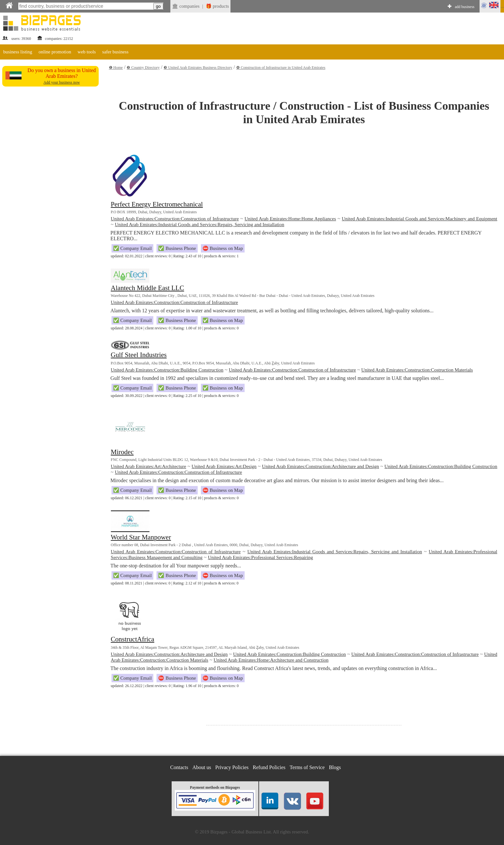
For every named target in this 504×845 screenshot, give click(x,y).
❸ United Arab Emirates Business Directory (198, 68)
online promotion (55, 52)
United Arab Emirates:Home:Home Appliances (290, 219)
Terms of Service (307, 767)
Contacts (179, 767)
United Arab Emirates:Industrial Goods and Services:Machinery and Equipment (419, 219)
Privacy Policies (232, 767)
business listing (18, 52)
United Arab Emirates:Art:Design (224, 466)
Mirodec (122, 452)
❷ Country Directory (143, 68)
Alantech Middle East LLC (148, 288)
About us (202, 767)
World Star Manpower (141, 537)
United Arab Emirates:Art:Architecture (148, 466)
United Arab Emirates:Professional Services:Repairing (261, 557)
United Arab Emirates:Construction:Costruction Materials (417, 370)
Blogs (335, 767)
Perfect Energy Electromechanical (157, 204)
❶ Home (116, 68)
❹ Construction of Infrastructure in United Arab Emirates (281, 68)
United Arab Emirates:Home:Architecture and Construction (271, 660)
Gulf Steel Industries (139, 355)
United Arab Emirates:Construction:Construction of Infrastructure (175, 219)
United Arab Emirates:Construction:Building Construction (167, 370)
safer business (115, 52)
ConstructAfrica (133, 639)
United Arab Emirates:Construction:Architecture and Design (320, 466)
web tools (87, 52)
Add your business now (62, 82)
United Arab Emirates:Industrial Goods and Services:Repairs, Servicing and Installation (199, 225)
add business (465, 7)
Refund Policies (269, 767)
